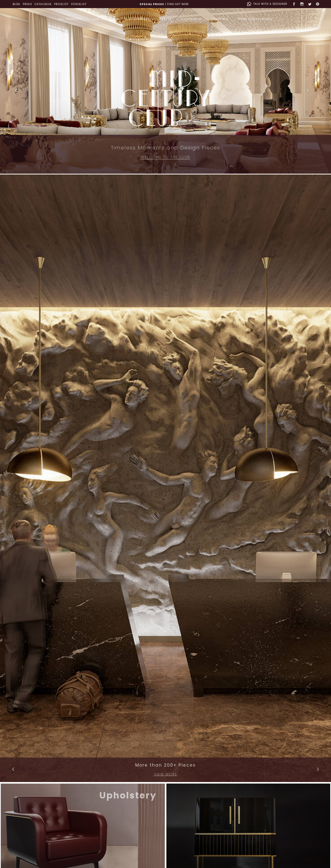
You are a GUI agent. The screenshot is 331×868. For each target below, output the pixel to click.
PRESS (27, 4)
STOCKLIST (79, 4)
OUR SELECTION (106, 19)
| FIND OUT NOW (164, 4)
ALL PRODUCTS (71, 19)
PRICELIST (61, 4)
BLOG (16, 4)
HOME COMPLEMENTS (255, 19)
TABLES (166, 19)
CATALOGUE (43, 4)
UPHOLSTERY (139, 19)
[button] (16, 91)
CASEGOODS (192, 19)
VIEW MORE (166, 774)
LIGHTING (220, 19)
